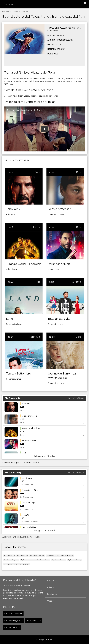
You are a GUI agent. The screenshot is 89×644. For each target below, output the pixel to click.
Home (5, 12)
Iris (38, 282)
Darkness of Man (59, 264)
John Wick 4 (14, 209)
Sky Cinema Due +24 (10, 564)
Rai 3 (79, 172)
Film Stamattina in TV (13, 614)
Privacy (51, 587)
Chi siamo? (52, 581)
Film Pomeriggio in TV (14, 620)
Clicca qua (36, 462)
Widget (51, 601)
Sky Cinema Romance (28, 560)
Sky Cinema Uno (9, 556)
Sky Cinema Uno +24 (74, 560)
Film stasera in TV (33, 620)
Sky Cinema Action (67, 556)
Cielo (79, 337)
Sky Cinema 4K (24, 564)
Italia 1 (37, 227)
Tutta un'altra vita (59, 319)
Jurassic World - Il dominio (24, 264)
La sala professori (59, 209)
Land (10, 319)
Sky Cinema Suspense (11, 560)
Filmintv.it (8, 4)
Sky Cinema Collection (37, 556)
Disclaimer (52, 594)
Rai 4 (79, 227)
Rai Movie (76, 282)
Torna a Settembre (19, 373)
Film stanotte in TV (12, 627)
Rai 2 (37, 172)
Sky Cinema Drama (43, 560)
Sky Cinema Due (22, 556)
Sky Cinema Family (53, 556)
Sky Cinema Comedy (59, 560)
